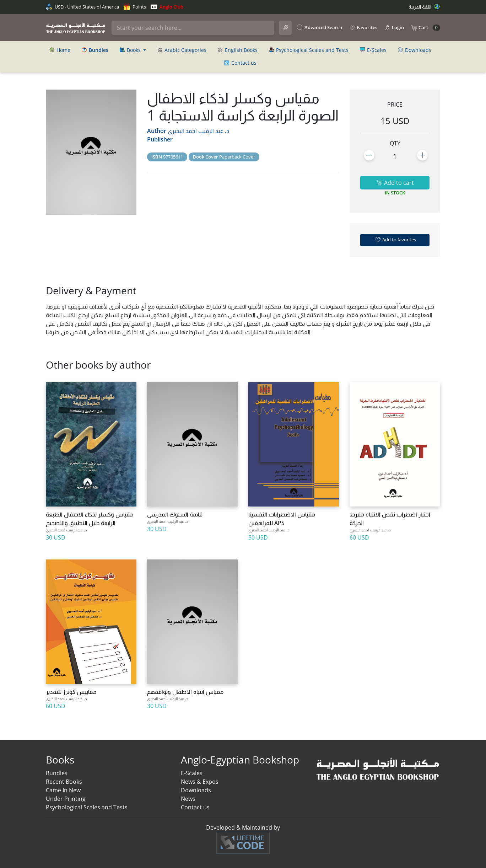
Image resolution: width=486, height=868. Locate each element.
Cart (426, 28)
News (188, 799)
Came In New (63, 790)
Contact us (240, 63)
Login (394, 28)
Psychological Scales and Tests (309, 50)
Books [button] (131, 50)
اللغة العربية (424, 7)
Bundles (57, 773)
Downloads (415, 50)
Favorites (363, 28)
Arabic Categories (182, 50)
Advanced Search (320, 28)
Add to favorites (395, 240)
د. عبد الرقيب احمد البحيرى (198, 131)
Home (60, 50)
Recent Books (64, 782)
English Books (238, 50)
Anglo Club (167, 7)
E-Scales (373, 50)
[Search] (193, 28)
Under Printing (66, 799)
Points (135, 7)
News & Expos (200, 782)
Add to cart (395, 183)
